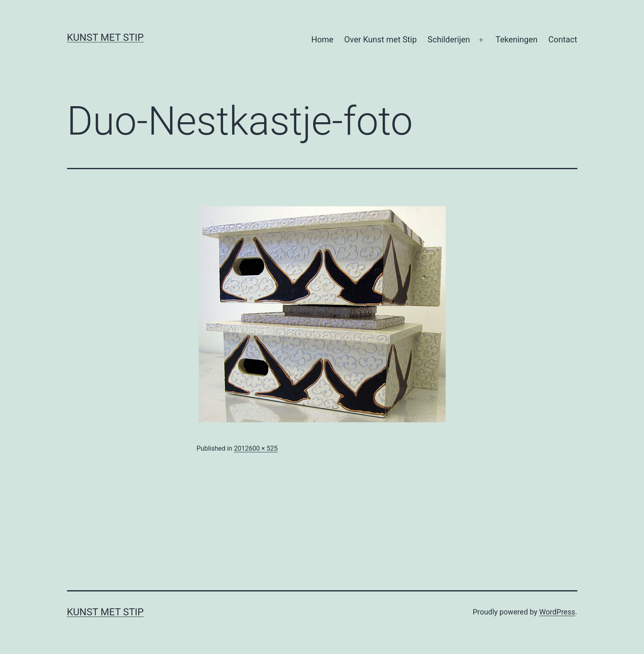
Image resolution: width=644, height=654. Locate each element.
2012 (241, 448)
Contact (563, 40)
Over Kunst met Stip (381, 40)
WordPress (557, 612)
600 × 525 (263, 448)
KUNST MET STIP (106, 37)
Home (322, 40)
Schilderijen (449, 40)
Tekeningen (516, 40)
